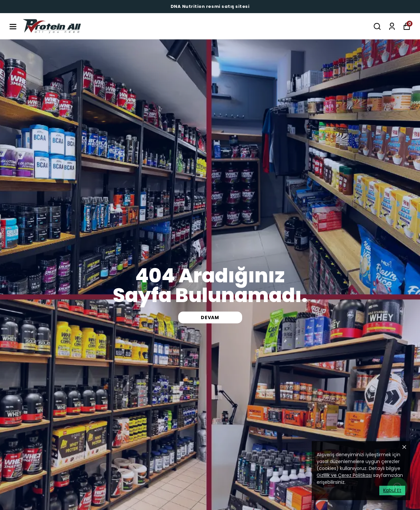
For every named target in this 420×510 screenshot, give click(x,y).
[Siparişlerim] (392, 26)
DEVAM (210, 317)
